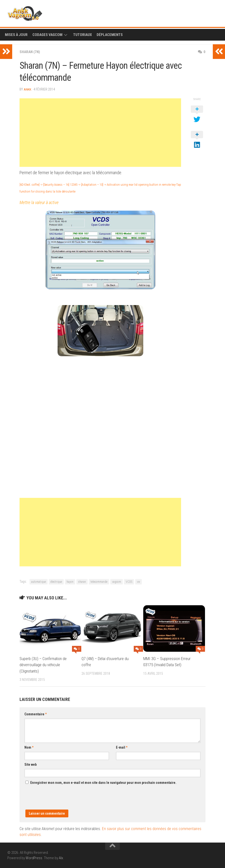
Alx (61, 858)
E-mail (122, 747)
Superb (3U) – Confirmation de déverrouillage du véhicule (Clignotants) (44, 665)
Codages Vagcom (47, 35)
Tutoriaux (82, 35)
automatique (39, 582)
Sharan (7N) (31, 52)
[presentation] (61, 800)
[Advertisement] (100, 132)
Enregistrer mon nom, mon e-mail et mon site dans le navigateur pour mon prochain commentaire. (103, 782)
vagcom (117, 582)
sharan (82, 582)
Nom (29, 747)
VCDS (129, 582)
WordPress (34, 858)
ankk (27, 89)
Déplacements (110, 35)
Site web (31, 764)
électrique (56, 582)
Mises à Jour (16, 35)
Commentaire (36, 714)
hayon (70, 582)
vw (138, 582)
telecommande (99, 582)
